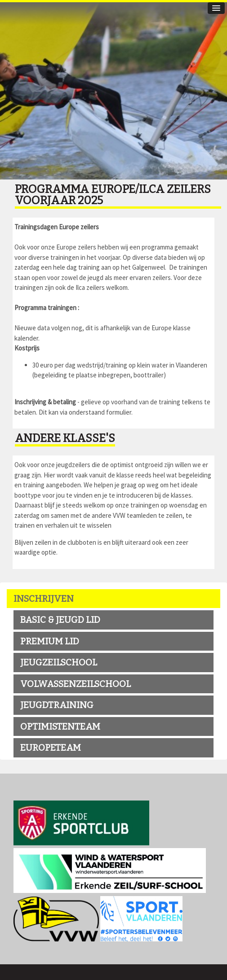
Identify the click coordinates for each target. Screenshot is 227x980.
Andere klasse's (65, 438)
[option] (113, 90)
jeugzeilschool (59, 662)
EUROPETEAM (51, 748)
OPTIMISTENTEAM (60, 726)
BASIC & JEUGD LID (60, 620)
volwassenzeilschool (76, 684)
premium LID (50, 641)
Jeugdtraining (57, 705)
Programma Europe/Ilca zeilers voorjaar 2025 (113, 195)
